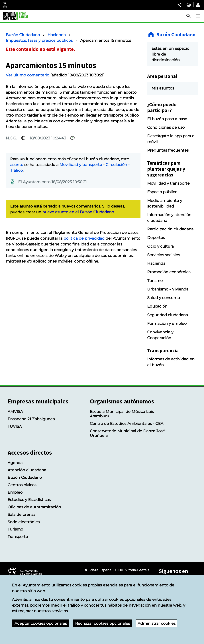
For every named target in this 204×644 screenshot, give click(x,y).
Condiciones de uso (166, 127)
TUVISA (15, 426)
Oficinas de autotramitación (34, 507)
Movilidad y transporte (81, 165)
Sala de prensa (22, 514)
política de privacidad (84, 238)
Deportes (156, 238)
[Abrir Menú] (198, 16)
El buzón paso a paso (167, 119)
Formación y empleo (167, 323)
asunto (17, 165)
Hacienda (57, 35)
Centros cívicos (22, 485)
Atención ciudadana (27, 470)
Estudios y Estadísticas (29, 500)
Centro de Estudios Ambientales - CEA (127, 423)
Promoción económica (169, 272)
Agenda (15, 463)
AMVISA (15, 412)
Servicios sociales (164, 255)
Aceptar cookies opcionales (41, 623)
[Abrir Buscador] (190, 16)
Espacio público (162, 192)
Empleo (15, 492)
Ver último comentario (27, 75)
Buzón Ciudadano (23, 35)
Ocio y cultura (160, 246)
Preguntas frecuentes (168, 150)
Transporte (18, 537)
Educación (157, 306)
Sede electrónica (24, 522)
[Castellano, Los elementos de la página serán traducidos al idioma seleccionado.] (189, 5)
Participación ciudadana (170, 229)
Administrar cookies (157, 623)
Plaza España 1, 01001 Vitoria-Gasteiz (119, 570)
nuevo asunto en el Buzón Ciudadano (78, 212)
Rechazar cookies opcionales (103, 623)
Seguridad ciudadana (168, 315)
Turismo (155, 281)
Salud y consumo (164, 298)
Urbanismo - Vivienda (168, 289)
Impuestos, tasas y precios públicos (39, 40)
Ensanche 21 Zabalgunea (31, 419)
